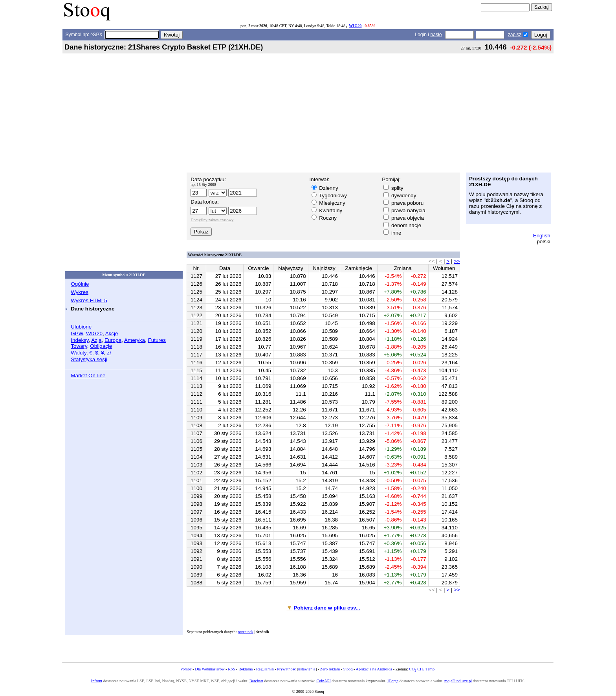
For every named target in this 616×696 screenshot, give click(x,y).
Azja (96, 340)
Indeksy (80, 340)
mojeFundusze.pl (458, 681)
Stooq (348, 669)
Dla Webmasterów (210, 669)
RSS (231, 669)
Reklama (246, 669)
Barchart (256, 681)
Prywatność (286, 669)
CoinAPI (323, 681)
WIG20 (355, 26)
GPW (77, 333)
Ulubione (81, 327)
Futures (157, 340)
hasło (436, 35)
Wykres (80, 292)
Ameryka (135, 340)
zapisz (515, 35)
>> (457, 261)
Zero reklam (330, 669)
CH (421, 669)
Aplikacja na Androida (374, 669)
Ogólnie (80, 284)
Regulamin (265, 669)
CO (412, 669)
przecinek (246, 632)
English (542, 236)
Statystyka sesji (89, 359)
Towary (79, 346)
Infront (97, 681)
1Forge (393, 681)
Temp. (431, 669)
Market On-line (88, 376)
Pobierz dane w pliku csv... (327, 608)
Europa (113, 340)
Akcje (112, 333)
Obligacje (101, 346)
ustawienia (307, 669)
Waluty (79, 353)
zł (109, 353)
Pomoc (186, 669)
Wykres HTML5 (89, 300)
